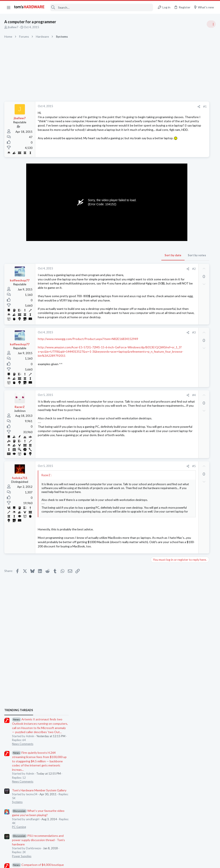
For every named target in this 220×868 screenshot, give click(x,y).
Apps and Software (171, 558)
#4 (132, 417)
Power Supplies (169, 379)
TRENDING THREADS (166, 233)
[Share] (137, 107)
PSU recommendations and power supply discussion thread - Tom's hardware (185, 363)
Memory (164, 537)
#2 (132, 274)
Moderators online (167, 606)
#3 (132, 355)
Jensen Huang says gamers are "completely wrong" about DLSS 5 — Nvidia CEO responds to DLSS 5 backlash (187, 425)
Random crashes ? (178, 587)
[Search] (102, 7)
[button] (9, 7)
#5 (132, 490)
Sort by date (111, 260)
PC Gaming (166, 350)
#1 (143, 107)
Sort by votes (135, 260)
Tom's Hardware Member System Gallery (186, 313)
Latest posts (161, 452)
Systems (164, 325)
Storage (164, 516)
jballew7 (13, 27)
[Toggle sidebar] (211, 24)
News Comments (170, 267)
